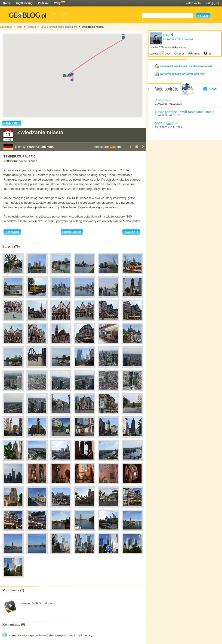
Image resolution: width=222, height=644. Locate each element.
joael (19, 27)
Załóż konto (193, 3)
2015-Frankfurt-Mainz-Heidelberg (59, 27)
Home (7, 3)
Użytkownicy (24, 3)
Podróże (43, 3)
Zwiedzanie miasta (93, 27)
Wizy (57, 3)
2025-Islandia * (166, 124)
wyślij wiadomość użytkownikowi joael (183, 74)
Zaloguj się (213, 3)
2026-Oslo (163, 100)
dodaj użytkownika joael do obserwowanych (186, 66)
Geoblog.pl (6, 27)
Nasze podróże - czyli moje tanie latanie (185, 112)
